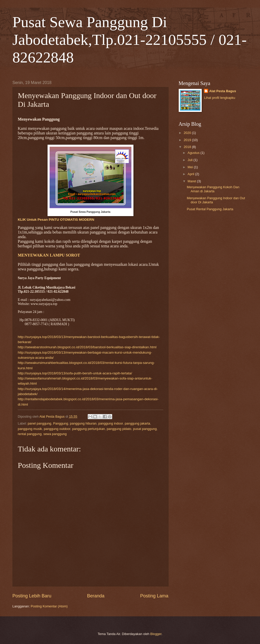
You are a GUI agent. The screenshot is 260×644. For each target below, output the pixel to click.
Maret (192, 181)
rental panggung (30, 434)
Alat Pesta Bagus (223, 91)
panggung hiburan (83, 423)
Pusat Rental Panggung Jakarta (210, 209)
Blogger (156, 634)
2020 (188, 133)
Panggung (61, 423)
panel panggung (39, 423)
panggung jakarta (138, 423)
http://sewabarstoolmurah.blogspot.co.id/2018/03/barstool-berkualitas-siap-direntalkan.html (87, 347)
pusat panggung (145, 429)
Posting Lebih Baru (32, 596)
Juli (191, 160)
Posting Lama (154, 596)
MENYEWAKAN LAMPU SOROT (49, 255)
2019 (188, 140)
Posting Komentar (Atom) (49, 606)
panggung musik (30, 429)
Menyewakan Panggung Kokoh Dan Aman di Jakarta (213, 189)
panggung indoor (111, 423)
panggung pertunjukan (88, 429)
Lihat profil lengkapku (220, 98)
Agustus (194, 153)
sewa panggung (55, 434)
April (191, 174)
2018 (188, 147)
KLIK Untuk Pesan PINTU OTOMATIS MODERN (56, 220)
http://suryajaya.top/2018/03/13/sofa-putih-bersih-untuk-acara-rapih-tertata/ (75, 373)
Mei (191, 167)
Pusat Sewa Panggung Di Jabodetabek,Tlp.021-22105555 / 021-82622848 (130, 40)
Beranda (96, 596)
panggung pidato (119, 429)
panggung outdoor (57, 429)
